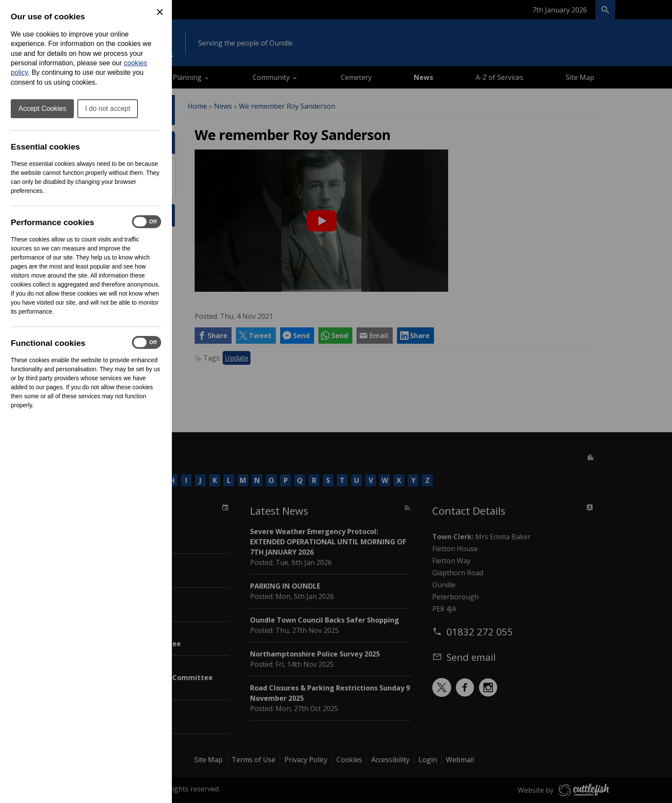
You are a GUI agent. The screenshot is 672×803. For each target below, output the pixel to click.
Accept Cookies (42, 108)
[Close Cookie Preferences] (160, 12)
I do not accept (108, 108)
